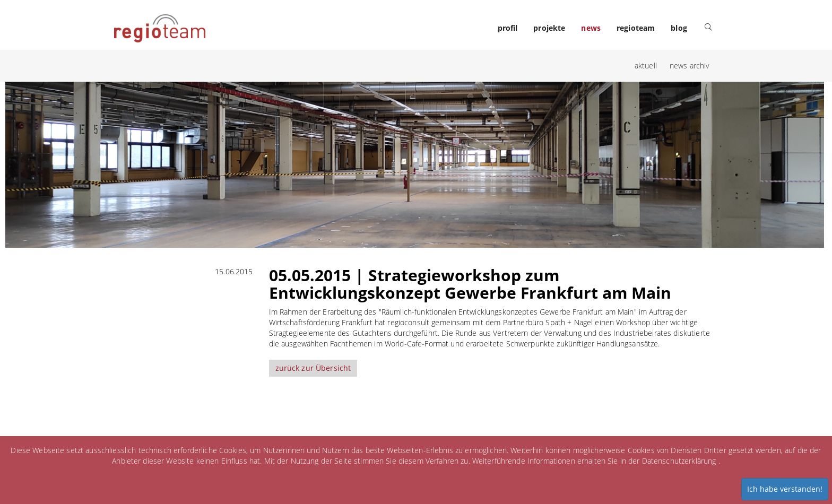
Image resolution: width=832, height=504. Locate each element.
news (591, 28)
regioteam (636, 28)
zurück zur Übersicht (313, 368)
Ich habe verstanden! (785, 489)
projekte (549, 28)
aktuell (646, 66)
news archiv (690, 66)
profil (508, 28)
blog (679, 28)
